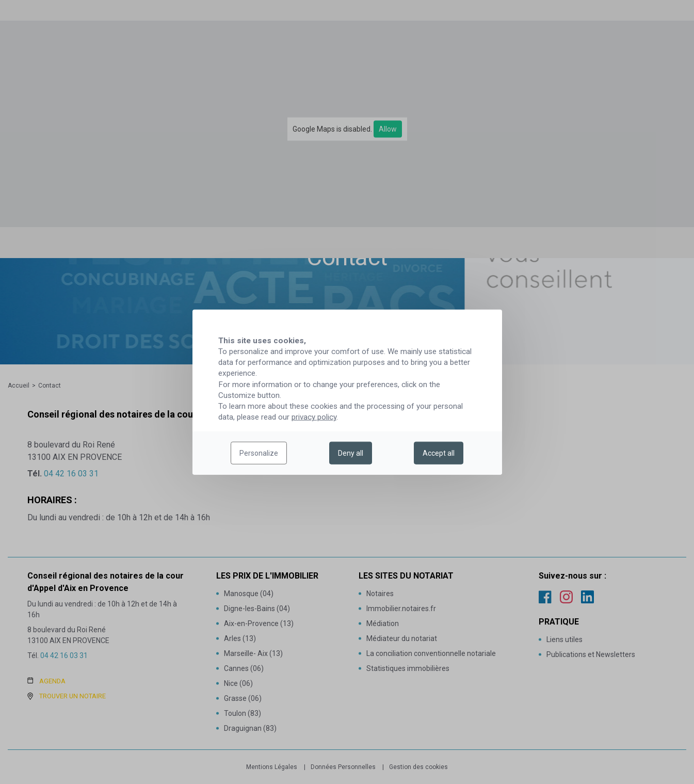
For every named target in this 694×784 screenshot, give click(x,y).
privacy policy (314, 417)
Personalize (259, 453)
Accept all (439, 453)
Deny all (351, 453)
